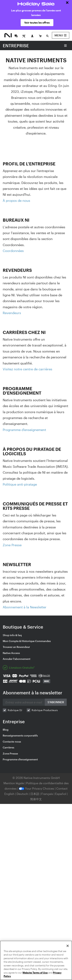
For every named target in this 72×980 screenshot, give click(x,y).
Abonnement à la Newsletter (25, 607)
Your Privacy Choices (36, 788)
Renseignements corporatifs (20, 735)
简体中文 (36, 799)
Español (61, 794)
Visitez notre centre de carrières (28, 369)
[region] (36, 960)
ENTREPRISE (16, 45)
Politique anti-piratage (20, 484)
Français (47, 794)
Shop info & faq (12, 635)
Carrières (8, 747)
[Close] (68, 946)
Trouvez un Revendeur (16, 647)
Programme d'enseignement (24, 430)
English (9, 794)
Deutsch (22, 794)
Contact (62, 788)
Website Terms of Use (35, 973)
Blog (6, 730)
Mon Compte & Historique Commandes (27, 641)
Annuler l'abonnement (17, 659)
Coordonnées (13, 251)
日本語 (35, 794)
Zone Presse (12, 545)
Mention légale (14, 783)
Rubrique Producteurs (45, 710)
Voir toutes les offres (37, 23)
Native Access (11, 653)
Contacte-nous (12, 742)
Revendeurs (12, 313)
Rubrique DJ (15, 710)
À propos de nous (16, 201)
